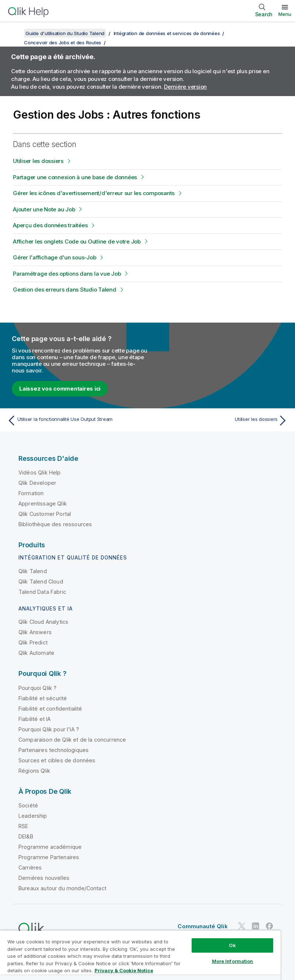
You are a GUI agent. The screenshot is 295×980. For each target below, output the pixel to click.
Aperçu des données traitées (50, 225)
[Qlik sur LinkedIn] (255, 926)
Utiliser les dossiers (38, 161)
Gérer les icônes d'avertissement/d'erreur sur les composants (94, 193)
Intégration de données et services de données (167, 33)
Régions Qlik (34, 771)
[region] (140, 955)
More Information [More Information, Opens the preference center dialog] (233, 961)
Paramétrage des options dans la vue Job (67, 274)
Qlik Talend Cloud (41, 581)
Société (28, 805)
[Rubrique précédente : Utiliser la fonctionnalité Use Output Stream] (75, 421)
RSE (23, 826)
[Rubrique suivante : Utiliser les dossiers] (220, 421)
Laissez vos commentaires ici (60, 389)
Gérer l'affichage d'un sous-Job (54, 257)
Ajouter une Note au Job (44, 209)
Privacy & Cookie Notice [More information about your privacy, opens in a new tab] (124, 970)
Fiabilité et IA (35, 719)
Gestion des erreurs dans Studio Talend (65, 290)
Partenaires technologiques (54, 750)
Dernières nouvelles (44, 878)
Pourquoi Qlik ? (37, 688)
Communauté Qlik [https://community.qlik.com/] (203, 926)
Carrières (30, 867)
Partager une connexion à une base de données (75, 177)
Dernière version (185, 87)
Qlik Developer (37, 483)
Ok (232, 945)
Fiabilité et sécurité (43, 698)
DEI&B (26, 836)
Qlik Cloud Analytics (43, 622)
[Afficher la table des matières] (15, 33)
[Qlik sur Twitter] (242, 926)
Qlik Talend (33, 571)
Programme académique (50, 847)
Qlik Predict (33, 642)
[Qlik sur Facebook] (270, 926)
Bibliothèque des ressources (55, 524)
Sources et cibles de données (57, 760)
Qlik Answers (35, 632)
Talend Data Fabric (42, 592)
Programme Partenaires (49, 857)
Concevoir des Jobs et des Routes (63, 42)
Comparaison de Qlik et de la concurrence (72, 740)
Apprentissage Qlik (43, 503)
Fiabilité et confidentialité (50, 709)
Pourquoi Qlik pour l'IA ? (49, 729)
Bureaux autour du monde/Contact (62, 888)
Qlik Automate (36, 653)
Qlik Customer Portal (45, 514)
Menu (285, 14)
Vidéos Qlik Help (40, 472)
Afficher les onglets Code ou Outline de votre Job (77, 241)
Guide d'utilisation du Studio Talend (65, 33)
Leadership (33, 816)
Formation (31, 493)
